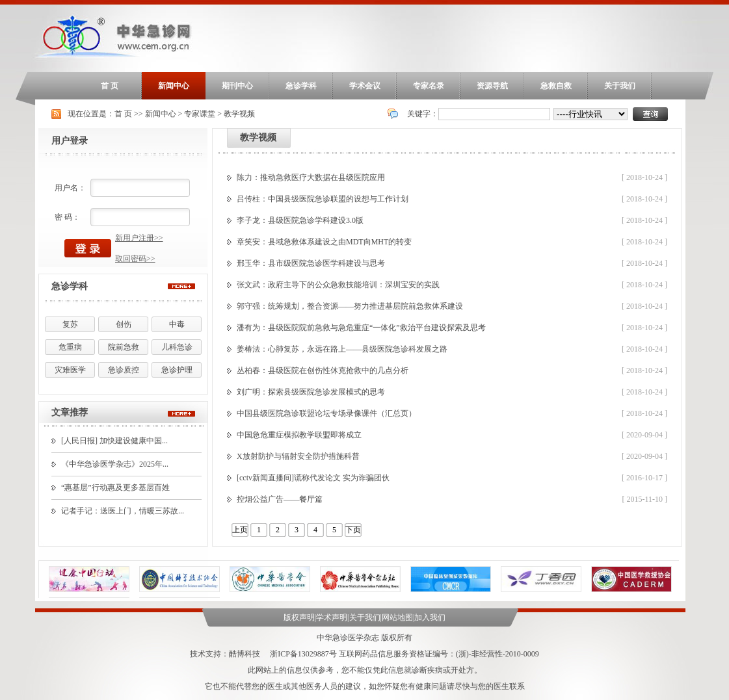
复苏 (70, 324)
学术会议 (365, 86)
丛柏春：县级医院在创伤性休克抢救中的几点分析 (323, 370)
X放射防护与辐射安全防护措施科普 (298, 456)
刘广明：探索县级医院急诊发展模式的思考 (311, 392)
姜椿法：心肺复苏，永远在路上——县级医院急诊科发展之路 (342, 349)
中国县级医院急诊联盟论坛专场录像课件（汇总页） (326, 413)
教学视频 (239, 114)
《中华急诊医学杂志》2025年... (115, 464)
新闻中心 (174, 86)
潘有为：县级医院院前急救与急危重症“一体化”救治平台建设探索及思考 (361, 328)
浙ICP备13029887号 (303, 654)
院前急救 (124, 347)
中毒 (177, 324)
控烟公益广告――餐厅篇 (280, 499)
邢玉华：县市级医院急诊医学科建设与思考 (311, 263)
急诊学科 (301, 86)
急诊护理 (177, 370)
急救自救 (556, 86)
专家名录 (429, 86)
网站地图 (397, 617)
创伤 (124, 324)
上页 (240, 530)
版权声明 (299, 617)
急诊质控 (124, 370)
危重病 (70, 347)
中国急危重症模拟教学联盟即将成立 (299, 435)
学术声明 (332, 617)
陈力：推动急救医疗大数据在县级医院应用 (311, 177)
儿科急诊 (177, 347)
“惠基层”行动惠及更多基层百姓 (115, 487)
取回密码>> (135, 259)
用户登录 (70, 141)
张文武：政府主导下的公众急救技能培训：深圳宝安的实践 (338, 285)
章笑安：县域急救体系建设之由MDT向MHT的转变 (324, 242)
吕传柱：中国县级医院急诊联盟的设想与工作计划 (323, 199)
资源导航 (492, 86)
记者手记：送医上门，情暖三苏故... (123, 511)
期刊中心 (237, 86)
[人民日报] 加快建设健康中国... (114, 441)
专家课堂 (200, 114)
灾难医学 (70, 370)
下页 (353, 530)
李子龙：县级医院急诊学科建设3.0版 (300, 220)
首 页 (110, 86)
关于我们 (620, 86)
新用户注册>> (139, 238)
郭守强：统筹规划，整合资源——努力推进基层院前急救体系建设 (350, 306)
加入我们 (430, 617)
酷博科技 (245, 654)
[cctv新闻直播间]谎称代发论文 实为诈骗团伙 (313, 478)
